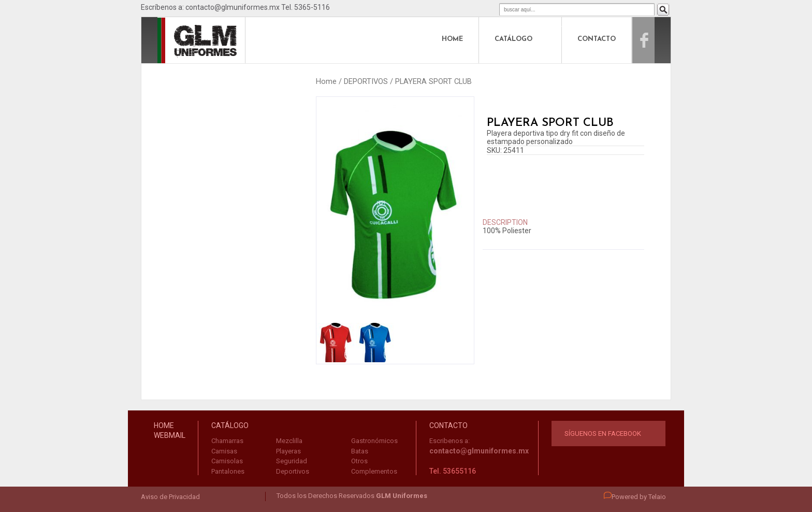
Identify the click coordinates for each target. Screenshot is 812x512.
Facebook (655, 39)
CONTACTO (597, 39)
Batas (360, 451)
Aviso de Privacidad (170, 497)
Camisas (224, 451)
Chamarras (227, 441)
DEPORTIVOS (366, 81)
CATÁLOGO (513, 39)
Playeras (288, 451)
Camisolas (227, 461)
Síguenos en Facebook (603, 433)
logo (180, 39)
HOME (452, 39)
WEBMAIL (170, 435)
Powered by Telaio (635, 497)
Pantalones (228, 471)
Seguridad (292, 461)
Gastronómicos (374, 441)
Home (326, 81)
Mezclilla (289, 441)
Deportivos (293, 471)
